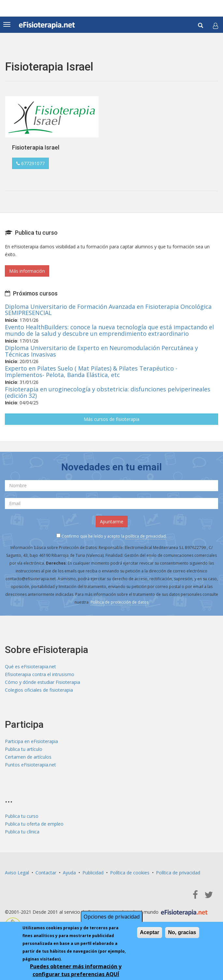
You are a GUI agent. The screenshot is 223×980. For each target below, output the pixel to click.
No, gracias (182, 934)
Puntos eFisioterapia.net (30, 765)
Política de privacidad (178, 873)
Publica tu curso (22, 816)
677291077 (30, 163)
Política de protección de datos (119, 602)
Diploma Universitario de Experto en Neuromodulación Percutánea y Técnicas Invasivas (101, 351)
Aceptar (150, 934)
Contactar (46, 873)
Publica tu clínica (22, 832)
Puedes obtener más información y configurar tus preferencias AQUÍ (76, 972)
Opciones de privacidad (112, 918)
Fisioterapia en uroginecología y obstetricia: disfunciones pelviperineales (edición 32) (108, 392)
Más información (27, 271)
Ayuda (69, 873)
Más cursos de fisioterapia (111, 419)
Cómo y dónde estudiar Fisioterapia (42, 682)
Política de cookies (130, 873)
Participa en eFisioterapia (31, 741)
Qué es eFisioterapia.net (30, 666)
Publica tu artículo (24, 749)
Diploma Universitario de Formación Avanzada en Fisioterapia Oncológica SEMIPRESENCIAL (108, 310)
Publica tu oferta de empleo (34, 824)
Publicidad (93, 873)
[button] (216, 26)
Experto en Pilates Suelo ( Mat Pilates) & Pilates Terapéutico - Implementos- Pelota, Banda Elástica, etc (91, 372)
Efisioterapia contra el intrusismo (40, 674)
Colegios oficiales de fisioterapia (39, 690)
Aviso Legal (17, 873)
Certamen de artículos (28, 757)
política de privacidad (146, 536)
